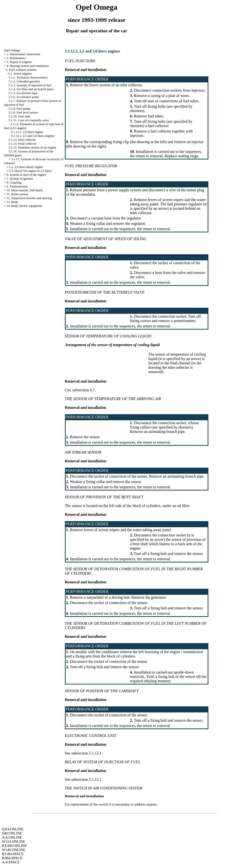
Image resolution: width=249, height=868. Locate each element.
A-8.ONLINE (12, 837)
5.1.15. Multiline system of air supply (33, 147)
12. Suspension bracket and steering (29, 198)
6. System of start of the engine (26, 175)
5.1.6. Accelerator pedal (24, 97)
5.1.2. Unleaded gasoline (24, 81)
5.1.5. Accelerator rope (23, 93)
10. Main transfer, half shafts (25, 190)
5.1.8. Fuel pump (19, 109)
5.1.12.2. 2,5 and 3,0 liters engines (33, 136)
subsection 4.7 (84, 390)
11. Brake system (17, 194)
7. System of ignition (20, 179)
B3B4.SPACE (12, 858)
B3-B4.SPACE (13, 854)
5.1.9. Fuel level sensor (23, 112)
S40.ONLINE (12, 833)
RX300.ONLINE (14, 846)
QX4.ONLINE (13, 829)
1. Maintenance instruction (23, 54)
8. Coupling (14, 182)
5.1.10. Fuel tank (19, 116)
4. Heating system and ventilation (28, 66)
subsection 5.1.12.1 (87, 753)
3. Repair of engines (19, 62)
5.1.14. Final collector (23, 144)
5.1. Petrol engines (20, 74)
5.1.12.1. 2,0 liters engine (27, 132)
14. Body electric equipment (24, 206)
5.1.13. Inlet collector (22, 140)
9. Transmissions (17, 186)
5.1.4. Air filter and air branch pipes (31, 89)
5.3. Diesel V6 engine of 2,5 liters (30, 171)
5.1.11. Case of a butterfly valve (29, 120)
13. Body (12, 202)
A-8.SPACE (11, 862)
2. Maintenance (16, 58)
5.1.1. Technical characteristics (28, 77)
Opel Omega (12, 50)
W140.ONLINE (14, 850)
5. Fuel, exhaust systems (21, 70)
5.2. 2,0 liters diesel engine (26, 167)
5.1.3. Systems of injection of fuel (30, 85)
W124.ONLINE (14, 842)
